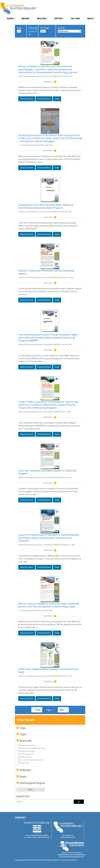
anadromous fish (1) (27, 745)
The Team (75, 19)
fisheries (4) (23, 763)
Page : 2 (50, 710)
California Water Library (18, 8)
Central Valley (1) (26, 754)
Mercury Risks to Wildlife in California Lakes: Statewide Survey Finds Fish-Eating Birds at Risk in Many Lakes (49, 605)
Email (57, 99)
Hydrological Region (32, 783)
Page (19, 30)
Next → (63, 710)
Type (23, 728)
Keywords (26, 741)
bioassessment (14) (26, 751)
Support (58, 19)
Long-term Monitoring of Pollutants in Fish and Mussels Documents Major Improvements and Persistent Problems (49, 538)
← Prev (37, 710)
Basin (23, 777)
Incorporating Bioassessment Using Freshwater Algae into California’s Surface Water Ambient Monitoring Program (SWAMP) (48, 338)
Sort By (70, 30)
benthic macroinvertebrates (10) (32, 748)
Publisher (25, 770)
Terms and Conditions (69, 860)
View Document (27, 99)
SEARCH (10, 19)
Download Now (44, 99)
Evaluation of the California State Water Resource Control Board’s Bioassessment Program (46, 206)
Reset (30, 790)
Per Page (45, 30)
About (90, 19)
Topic (23, 734)
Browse (26, 19)
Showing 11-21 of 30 (33, 31)
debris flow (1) (25, 757)
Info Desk (42, 19)
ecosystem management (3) (30, 760)
